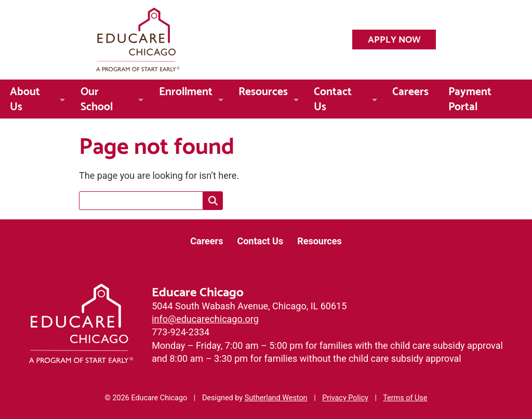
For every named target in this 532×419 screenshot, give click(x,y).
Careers (410, 90)
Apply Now (394, 38)
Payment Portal (470, 97)
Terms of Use (405, 398)
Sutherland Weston (276, 398)
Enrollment (186, 90)
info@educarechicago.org (205, 319)
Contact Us (333, 97)
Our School (97, 97)
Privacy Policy (345, 398)
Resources (263, 90)
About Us (25, 97)
